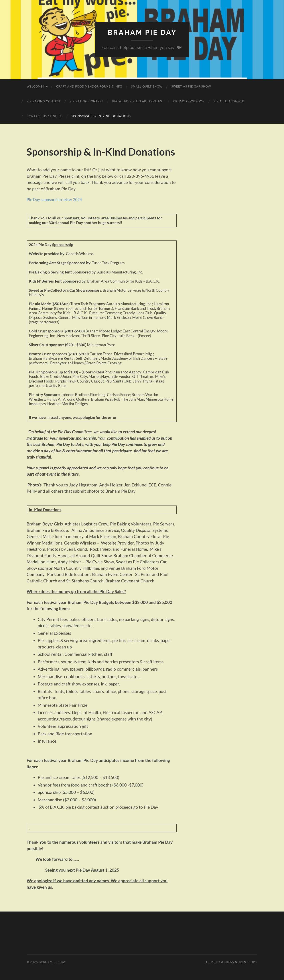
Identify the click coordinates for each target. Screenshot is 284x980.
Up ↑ (254, 962)
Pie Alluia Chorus (229, 101)
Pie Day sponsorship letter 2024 (56, 199)
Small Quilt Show (147, 86)
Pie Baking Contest (44, 101)
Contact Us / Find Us (45, 116)
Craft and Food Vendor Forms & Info (89, 86)
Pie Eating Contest (87, 101)
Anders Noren (234, 962)
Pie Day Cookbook (189, 101)
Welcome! (35, 86)
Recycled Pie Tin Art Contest (138, 101)
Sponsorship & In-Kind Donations (101, 116)
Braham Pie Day (142, 32)
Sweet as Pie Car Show (191, 86)
